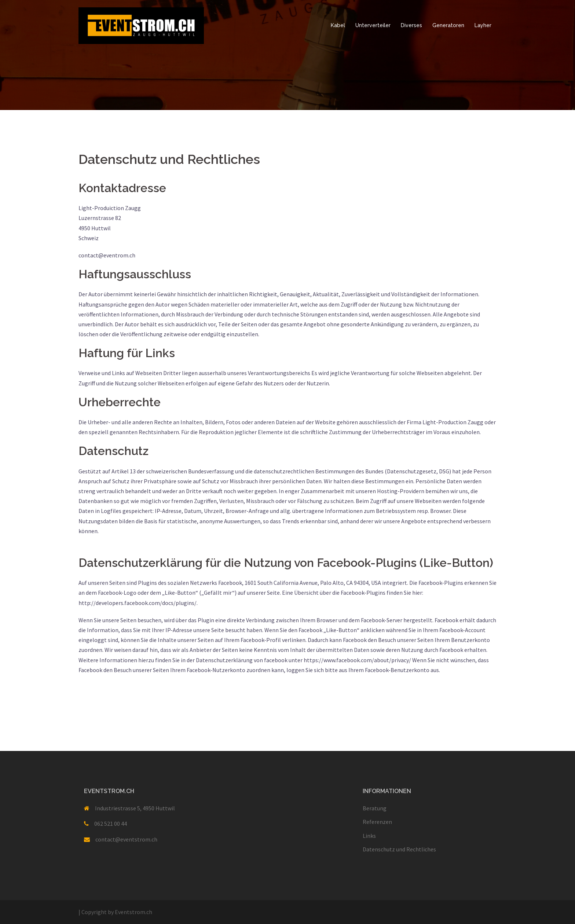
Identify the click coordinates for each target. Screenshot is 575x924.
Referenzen (377, 822)
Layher (483, 25)
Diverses (411, 25)
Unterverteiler (373, 25)
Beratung (375, 808)
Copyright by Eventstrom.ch (115, 912)
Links (369, 836)
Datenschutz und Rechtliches (399, 849)
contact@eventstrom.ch (126, 839)
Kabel (338, 25)
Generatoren (448, 25)
